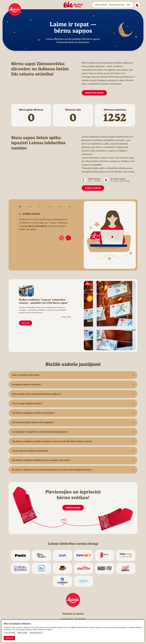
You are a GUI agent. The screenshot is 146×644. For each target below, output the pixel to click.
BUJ (129, 5)
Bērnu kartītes (101, 5)
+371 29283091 (80, 619)
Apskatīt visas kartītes (94, 93)
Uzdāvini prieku (73, 508)
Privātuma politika (10, 633)
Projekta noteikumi (93, 188)
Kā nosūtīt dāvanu (117, 5)
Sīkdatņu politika (22, 633)
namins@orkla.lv (67, 619)
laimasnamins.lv (60, 219)
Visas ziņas (26, 323)
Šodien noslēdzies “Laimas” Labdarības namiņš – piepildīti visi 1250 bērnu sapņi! (43, 301)
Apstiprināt (9, 638)
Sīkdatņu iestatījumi (36, 633)
